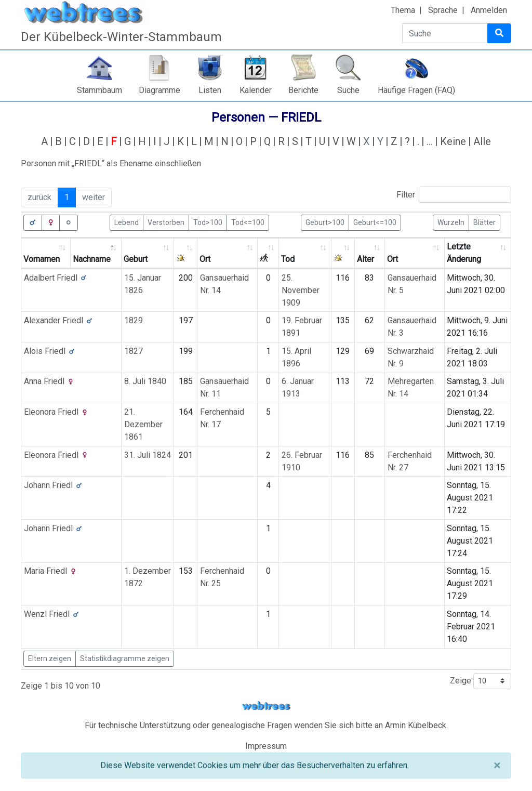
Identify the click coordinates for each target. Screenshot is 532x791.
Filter (454, 195)
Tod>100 (208, 222)
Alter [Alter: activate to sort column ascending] (365, 259)
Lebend (127, 222)
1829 (134, 320)
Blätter (484, 222)
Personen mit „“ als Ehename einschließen (111, 163)
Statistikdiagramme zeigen (125, 658)
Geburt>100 (325, 222)
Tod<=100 (248, 222)
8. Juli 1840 (145, 381)
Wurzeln (451, 222)
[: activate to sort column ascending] (186, 253)
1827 (134, 351)
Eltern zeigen (50, 658)
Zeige (481, 681)
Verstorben (166, 222)
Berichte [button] (303, 90)
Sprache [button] (443, 10)
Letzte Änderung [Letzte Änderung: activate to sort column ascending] (464, 253)
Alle (482, 141)
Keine (453, 141)
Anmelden (489, 10)
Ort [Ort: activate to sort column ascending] (205, 259)
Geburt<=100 (375, 222)
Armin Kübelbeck (416, 725)
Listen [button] (210, 90)
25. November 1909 (301, 290)
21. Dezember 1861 (143, 424)
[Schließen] (497, 766)
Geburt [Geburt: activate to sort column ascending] (136, 259)
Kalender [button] (256, 90)
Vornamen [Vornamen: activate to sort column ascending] (42, 259)
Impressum (266, 746)
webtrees (266, 706)
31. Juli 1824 (148, 455)
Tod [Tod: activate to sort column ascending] (288, 259)
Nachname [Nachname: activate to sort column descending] (92, 259)
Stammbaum (99, 90)
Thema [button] (403, 10)
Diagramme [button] (159, 90)
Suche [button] (348, 90)
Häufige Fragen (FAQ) (416, 90)
